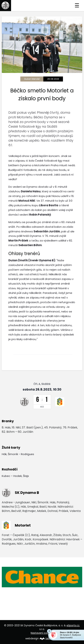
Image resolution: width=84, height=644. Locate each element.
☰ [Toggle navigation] (77, 6)
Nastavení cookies (42, 633)
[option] (42, 577)
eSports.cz (73, 625)
